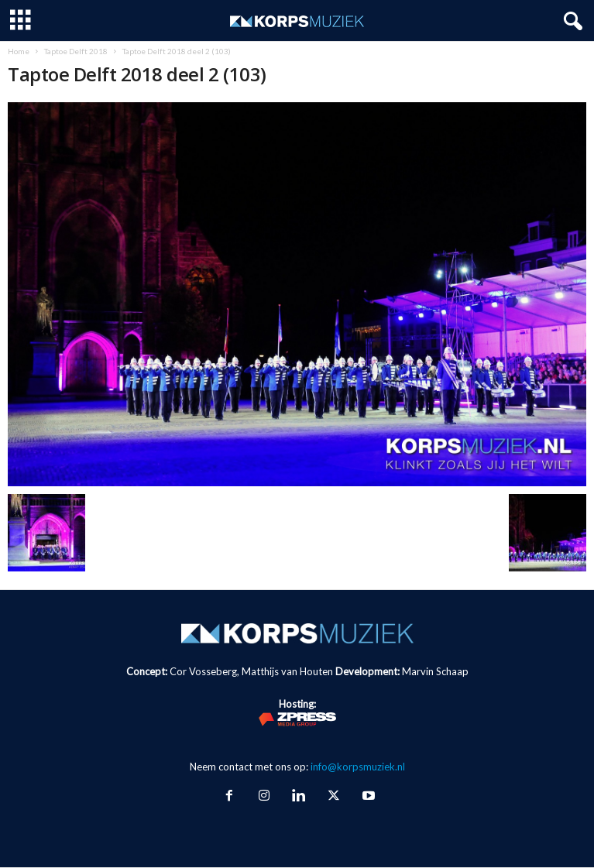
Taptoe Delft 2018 (76, 51)
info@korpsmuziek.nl (358, 767)
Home (19, 51)
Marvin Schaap (435, 671)
